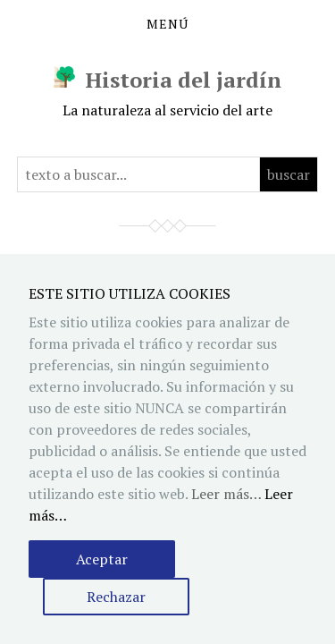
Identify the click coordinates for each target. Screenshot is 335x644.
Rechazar (116, 597)
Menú (167, 24)
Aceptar (102, 559)
